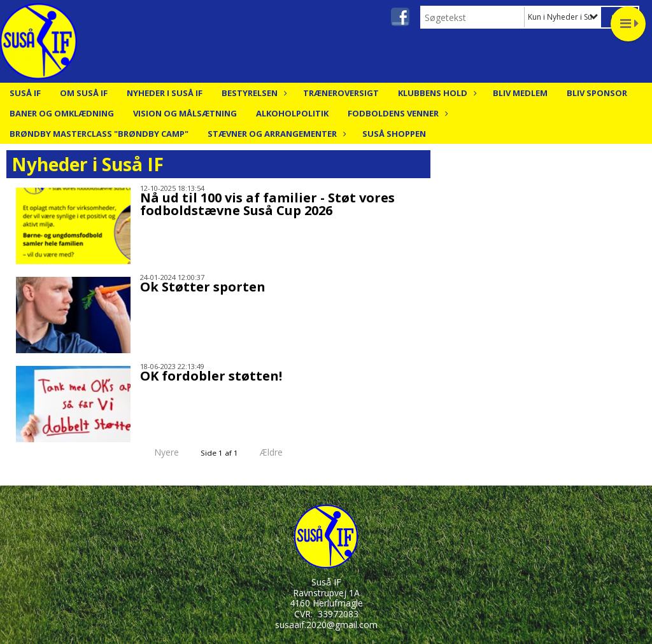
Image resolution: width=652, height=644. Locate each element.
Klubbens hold (436, 93)
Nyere (159, 452)
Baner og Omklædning (62, 113)
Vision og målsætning (185, 113)
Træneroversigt (341, 93)
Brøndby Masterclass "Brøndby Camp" (99, 134)
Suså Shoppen (394, 134)
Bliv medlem (520, 93)
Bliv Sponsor (597, 93)
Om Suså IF (84, 93)
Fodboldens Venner (396, 113)
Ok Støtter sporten (203, 287)
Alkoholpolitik (292, 113)
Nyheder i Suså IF (165, 93)
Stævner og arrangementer (275, 134)
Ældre (280, 452)
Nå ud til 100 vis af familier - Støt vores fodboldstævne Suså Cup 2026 (267, 204)
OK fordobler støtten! (211, 376)
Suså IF (25, 93)
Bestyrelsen (253, 93)
